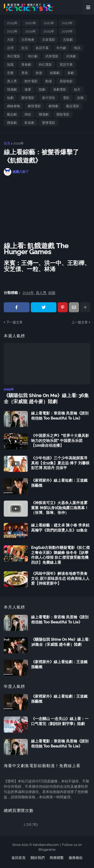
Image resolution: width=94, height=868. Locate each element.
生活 (25, 48)
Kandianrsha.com (46, 845)
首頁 (7, 143)
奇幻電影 (14, 56)
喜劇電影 (60, 89)
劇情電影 (34, 106)
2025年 (49, 31)
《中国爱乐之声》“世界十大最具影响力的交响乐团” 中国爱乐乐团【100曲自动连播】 (60, 441)
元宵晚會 (28, 40)
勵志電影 (73, 106)
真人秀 (12, 81)
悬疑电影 (66, 81)
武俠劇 (71, 56)
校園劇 (55, 73)
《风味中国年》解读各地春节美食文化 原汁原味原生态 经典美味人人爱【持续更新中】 (60, 578)
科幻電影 (45, 65)
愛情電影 (28, 98)
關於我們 (38, 858)
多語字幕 (42, 48)
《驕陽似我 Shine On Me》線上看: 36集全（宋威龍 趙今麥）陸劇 (46, 399)
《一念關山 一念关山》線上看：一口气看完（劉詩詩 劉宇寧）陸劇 (60, 721)
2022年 (67, 23)
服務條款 (76, 858)
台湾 (10, 48)
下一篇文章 (14, 322)
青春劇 (26, 65)
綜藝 (80, 98)
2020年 (31, 23)
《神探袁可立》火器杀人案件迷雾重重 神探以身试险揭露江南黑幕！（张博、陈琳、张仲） (60, 508)
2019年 (12, 23)
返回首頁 (19, 858)
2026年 (67, 31)
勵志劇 (12, 114)
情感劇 (12, 89)
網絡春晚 (14, 106)
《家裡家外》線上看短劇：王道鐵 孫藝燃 (59, 483)
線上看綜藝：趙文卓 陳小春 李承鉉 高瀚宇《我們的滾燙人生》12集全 (60, 528)
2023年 (12, 31)
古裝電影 (49, 40)
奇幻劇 (33, 56)
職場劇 (44, 114)
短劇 (10, 98)
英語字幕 (66, 65)
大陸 (10, 40)
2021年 (49, 23)
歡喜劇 (29, 123)
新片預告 (49, 98)
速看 (28, 89)
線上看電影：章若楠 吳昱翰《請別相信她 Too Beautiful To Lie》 (60, 416)
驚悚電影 (49, 123)
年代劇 (61, 48)
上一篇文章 (80, 322)
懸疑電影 (63, 114)
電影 (66, 98)
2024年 (31, 31)
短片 (77, 89)
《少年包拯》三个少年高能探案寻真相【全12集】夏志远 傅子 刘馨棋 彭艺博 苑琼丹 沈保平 (60, 463)
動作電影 (31, 81)
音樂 (10, 73)
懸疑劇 (12, 123)
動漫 (49, 81)
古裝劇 (68, 40)
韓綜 (28, 114)
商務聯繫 (57, 858)
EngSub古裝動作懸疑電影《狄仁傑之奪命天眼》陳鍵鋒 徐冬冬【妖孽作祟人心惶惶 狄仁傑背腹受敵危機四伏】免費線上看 (60, 555)
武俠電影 (52, 56)
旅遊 (39, 73)
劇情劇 (54, 106)
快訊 (77, 48)
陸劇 (42, 89)
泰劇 (71, 73)
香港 (25, 73)
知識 (10, 65)
